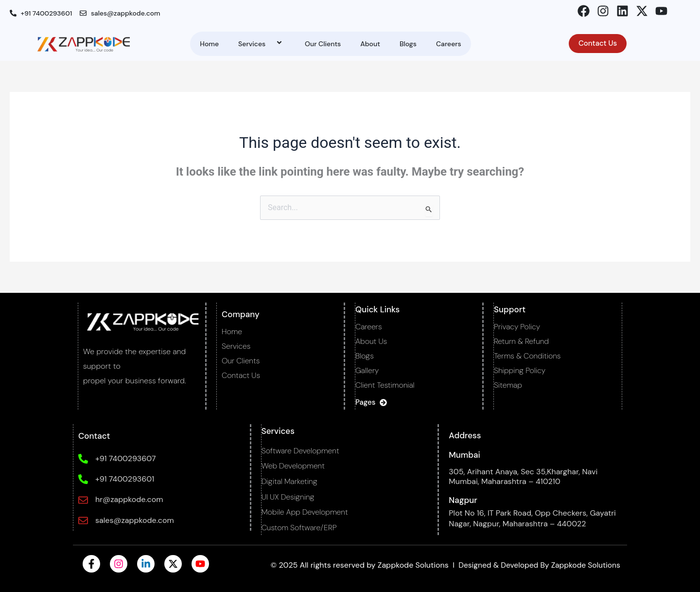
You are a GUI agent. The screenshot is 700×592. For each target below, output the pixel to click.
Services (262, 44)
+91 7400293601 (124, 479)
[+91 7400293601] (83, 479)
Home (209, 44)
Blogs (408, 44)
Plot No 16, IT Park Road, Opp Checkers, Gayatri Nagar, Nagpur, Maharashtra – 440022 (532, 518)
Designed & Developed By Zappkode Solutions (536, 565)
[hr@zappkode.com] (83, 500)
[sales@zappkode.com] (83, 520)
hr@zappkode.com (129, 499)
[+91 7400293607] (83, 459)
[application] (269, 44)
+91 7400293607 (125, 458)
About (370, 44)
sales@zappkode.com (134, 520)
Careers (449, 44)
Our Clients (323, 44)
